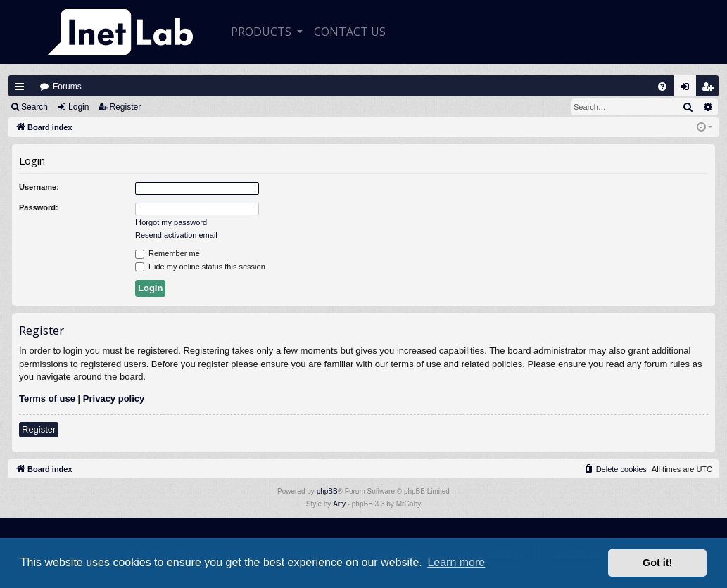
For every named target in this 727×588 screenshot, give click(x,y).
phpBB (327, 491)
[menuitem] (662, 87)
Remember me (167, 254)
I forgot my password (171, 222)
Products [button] (263, 32)
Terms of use (47, 398)
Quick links (20, 87)
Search (34, 107)
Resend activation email (176, 235)
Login (78, 107)
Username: (39, 187)
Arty (339, 504)
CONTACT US (350, 32)
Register (126, 107)
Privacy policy (114, 398)
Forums (67, 87)
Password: (39, 207)
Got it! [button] (657, 563)
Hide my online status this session (200, 267)
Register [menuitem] (711, 90)
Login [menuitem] (688, 90)
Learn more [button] (456, 562)
